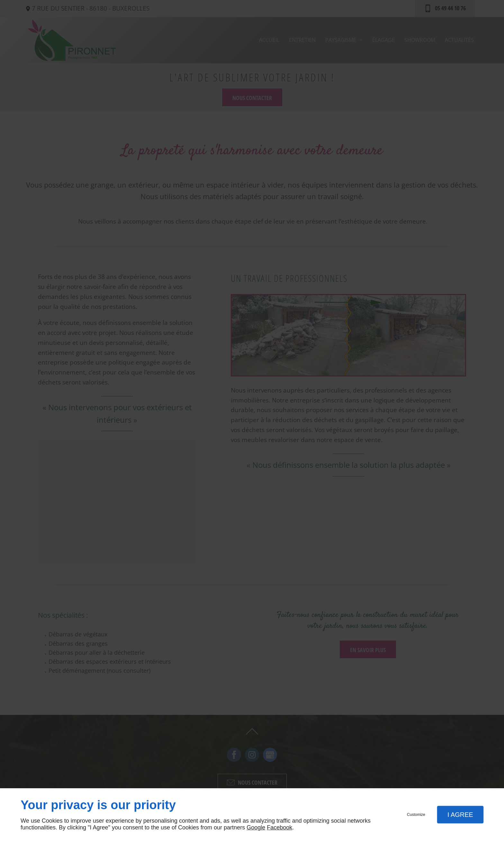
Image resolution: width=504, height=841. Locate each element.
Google (256, 827)
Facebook (279, 827)
